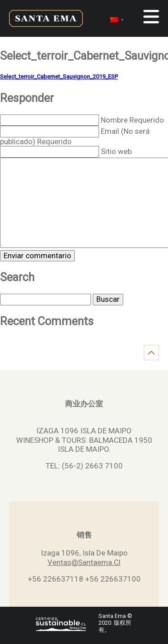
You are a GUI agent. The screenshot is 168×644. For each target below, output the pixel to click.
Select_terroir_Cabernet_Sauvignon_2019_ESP (59, 77)
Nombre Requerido (132, 120)
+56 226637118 (56, 579)
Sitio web (116, 151)
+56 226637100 (113, 579)
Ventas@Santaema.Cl (84, 562)
